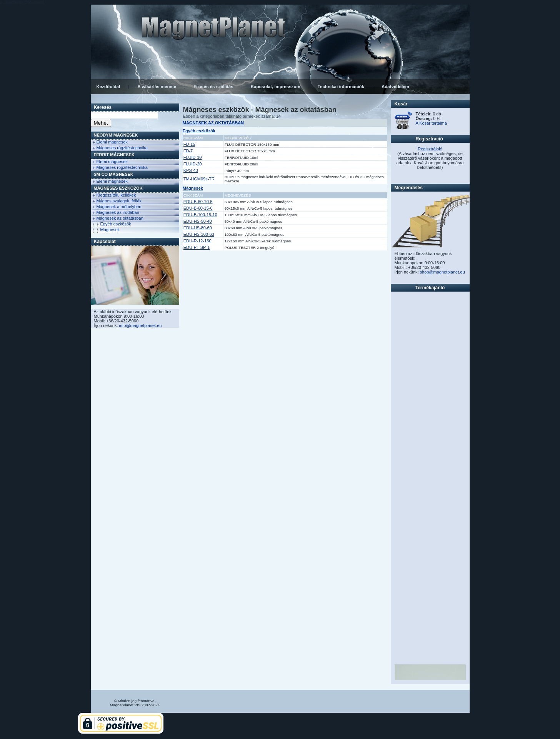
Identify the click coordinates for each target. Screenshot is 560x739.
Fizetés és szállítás (213, 87)
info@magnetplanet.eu (141, 325)
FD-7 (188, 151)
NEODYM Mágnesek (116, 135)
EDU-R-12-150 (197, 241)
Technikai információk (341, 87)
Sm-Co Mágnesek (114, 174)
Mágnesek (110, 230)
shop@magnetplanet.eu (442, 272)
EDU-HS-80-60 (198, 228)
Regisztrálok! (430, 149)
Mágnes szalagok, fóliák (119, 201)
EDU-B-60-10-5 (198, 202)
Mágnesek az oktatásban (120, 218)
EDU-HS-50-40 (198, 221)
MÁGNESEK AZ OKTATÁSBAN (213, 123)
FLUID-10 (193, 157)
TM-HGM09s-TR (199, 179)
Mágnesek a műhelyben (119, 207)
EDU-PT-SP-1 (197, 247)
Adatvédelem (395, 87)
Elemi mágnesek (112, 142)
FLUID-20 (193, 164)
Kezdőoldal (108, 87)
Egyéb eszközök (116, 224)
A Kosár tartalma (431, 123)
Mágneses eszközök (118, 188)
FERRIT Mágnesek (114, 155)
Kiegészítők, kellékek (116, 195)
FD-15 (189, 144)
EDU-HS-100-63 (199, 234)
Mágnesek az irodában (118, 212)
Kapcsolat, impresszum (276, 87)
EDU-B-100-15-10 (200, 215)
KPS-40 (191, 170)
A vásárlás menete (157, 87)
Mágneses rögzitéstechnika (122, 148)
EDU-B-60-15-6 (198, 208)
